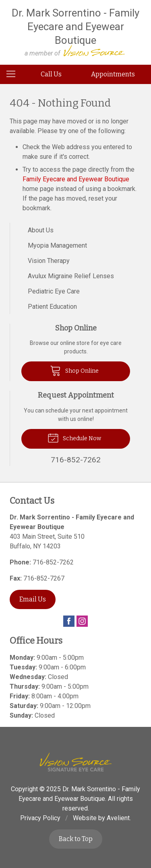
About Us (41, 230)
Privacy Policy (40, 818)
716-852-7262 (53, 562)
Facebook (69, 621)
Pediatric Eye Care (54, 291)
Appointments (113, 74)
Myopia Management (57, 245)
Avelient (118, 818)
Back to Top (76, 839)
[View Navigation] (14, 74)
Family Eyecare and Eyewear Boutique (76, 179)
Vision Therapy (49, 261)
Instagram (82, 621)
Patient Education (52, 307)
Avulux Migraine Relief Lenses (71, 276)
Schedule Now (74, 437)
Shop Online (74, 370)
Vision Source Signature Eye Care (76, 762)
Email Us (33, 599)
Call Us (51, 74)
